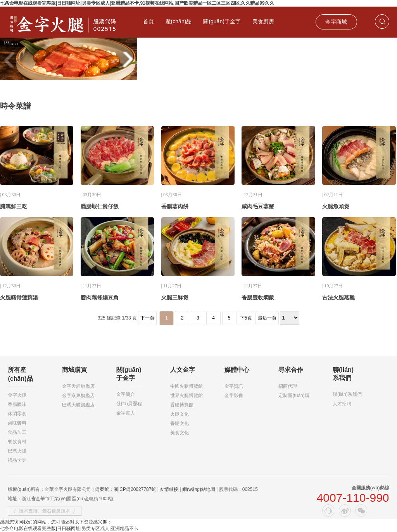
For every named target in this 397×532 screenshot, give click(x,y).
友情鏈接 (169, 489)
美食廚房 (263, 21)
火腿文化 (180, 414)
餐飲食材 (17, 442)
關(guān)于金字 (222, 21)
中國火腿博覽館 (186, 386)
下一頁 (147, 318)
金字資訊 (234, 386)
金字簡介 (126, 394)
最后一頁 (267, 318)
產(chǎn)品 (179, 21)
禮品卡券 (17, 460)
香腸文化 (180, 423)
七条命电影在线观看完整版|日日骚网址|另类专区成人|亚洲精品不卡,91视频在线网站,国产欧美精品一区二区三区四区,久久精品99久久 (137, 3)
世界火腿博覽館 (186, 396)
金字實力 (126, 413)
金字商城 (336, 22)
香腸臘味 (17, 404)
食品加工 (17, 432)
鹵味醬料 (17, 423)
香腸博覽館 (182, 405)
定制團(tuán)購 (294, 396)
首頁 (148, 21)
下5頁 (246, 318)
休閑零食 (17, 414)
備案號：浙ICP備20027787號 (125, 489)
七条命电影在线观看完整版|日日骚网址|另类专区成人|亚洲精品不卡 (69, 529)
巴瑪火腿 (17, 451)
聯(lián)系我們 (347, 394)
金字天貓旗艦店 (78, 386)
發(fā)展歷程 (129, 404)
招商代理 (288, 386)
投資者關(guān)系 (164, 45)
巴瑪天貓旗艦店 (78, 405)
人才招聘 (342, 404)
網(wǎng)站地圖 (199, 489)
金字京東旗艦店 (78, 396)
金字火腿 (17, 395)
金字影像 (234, 396)
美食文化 (180, 433)
